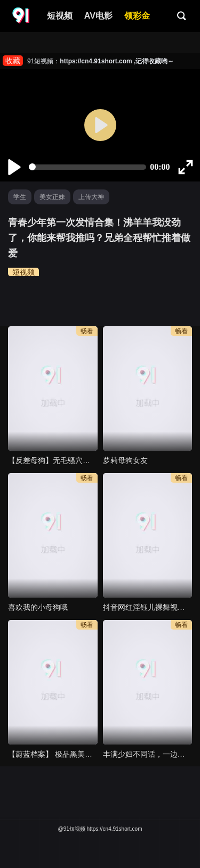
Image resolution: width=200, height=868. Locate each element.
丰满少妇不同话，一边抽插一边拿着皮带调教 (148, 754)
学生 (20, 197)
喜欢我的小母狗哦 (38, 607)
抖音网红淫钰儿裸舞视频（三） (148, 607)
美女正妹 (52, 197)
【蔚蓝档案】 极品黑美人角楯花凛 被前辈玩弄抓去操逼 (53, 754)
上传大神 (91, 197)
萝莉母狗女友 (125, 460)
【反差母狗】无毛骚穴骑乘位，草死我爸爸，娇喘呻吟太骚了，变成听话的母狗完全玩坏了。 (53, 460)
